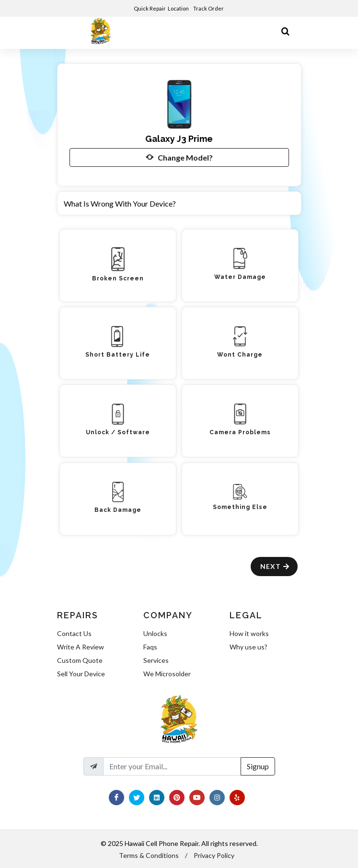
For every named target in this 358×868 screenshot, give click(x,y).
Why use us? (248, 647)
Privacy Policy (214, 855)
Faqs (150, 647)
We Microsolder (167, 674)
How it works (249, 633)
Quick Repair (150, 8)
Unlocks (155, 633)
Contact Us (74, 633)
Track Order (209, 8)
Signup (258, 766)
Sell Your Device (81, 674)
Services (156, 660)
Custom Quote (80, 660)
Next (275, 566)
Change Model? (179, 157)
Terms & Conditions (149, 855)
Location (179, 8)
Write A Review (81, 647)
